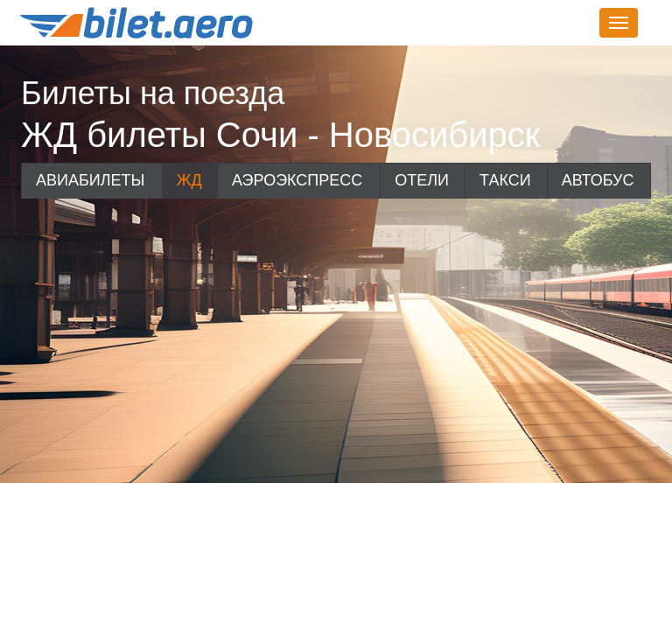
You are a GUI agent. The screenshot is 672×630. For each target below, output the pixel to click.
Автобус (598, 180)
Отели (422, 180)
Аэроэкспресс (297, 180)
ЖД (189, 180)
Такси (505, 180)
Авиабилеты (90, 180)
